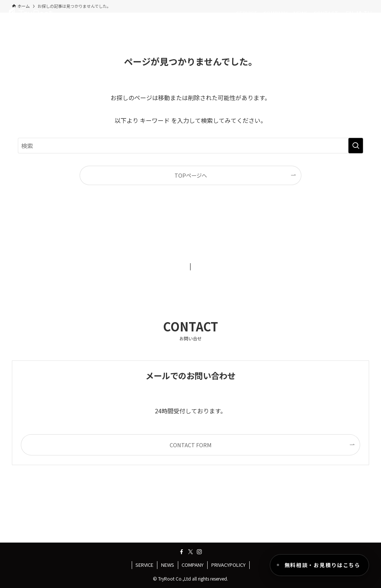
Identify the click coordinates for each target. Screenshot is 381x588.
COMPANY (193, 565)
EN (350, 13)
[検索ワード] (190, 146)
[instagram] (199, 552)
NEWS (168, 565)
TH (368, 13)
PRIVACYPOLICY (228, 565)
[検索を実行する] (356, 146)
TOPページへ (191, 175)
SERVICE (144, 565)
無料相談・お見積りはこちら (323, 565)
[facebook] (182, 552)
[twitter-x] (190, 552)
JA (358, 13)
